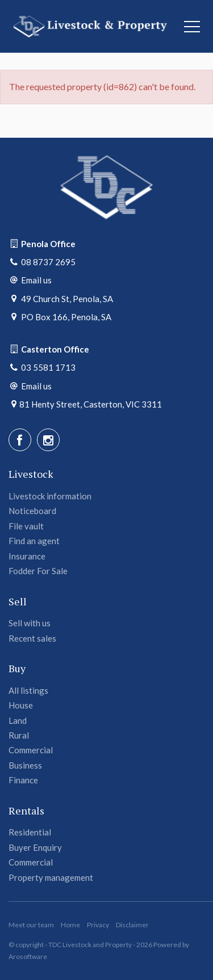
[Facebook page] (20, 440)
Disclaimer (132, 925)
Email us (36, 280)
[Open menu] (192, 27)
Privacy (98, 925)
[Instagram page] (48, 440)
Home (70, 925)
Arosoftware (28, 956)
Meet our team (31, 925)
